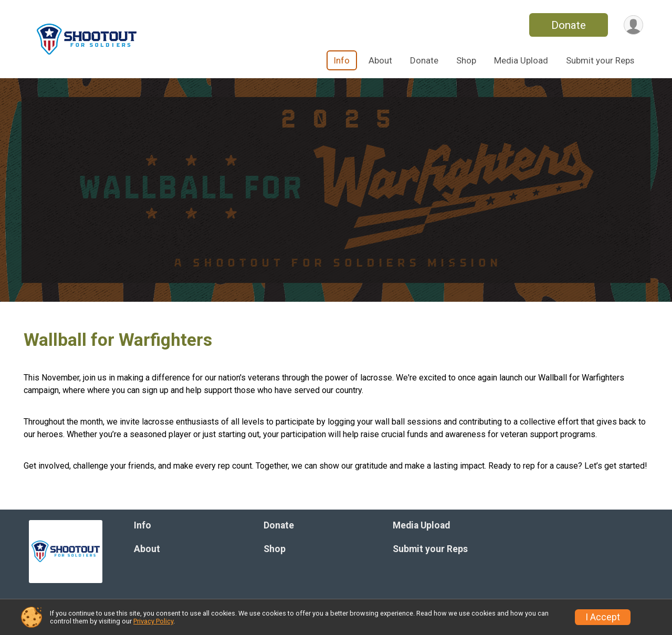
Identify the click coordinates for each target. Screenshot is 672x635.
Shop (466, 60)
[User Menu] (633, 25)
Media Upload (521, 60)
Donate (569, 25)
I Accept (603, 617)
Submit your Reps (600, 60)
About (380, 60)
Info (342, 60)
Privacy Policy (153, 621)
